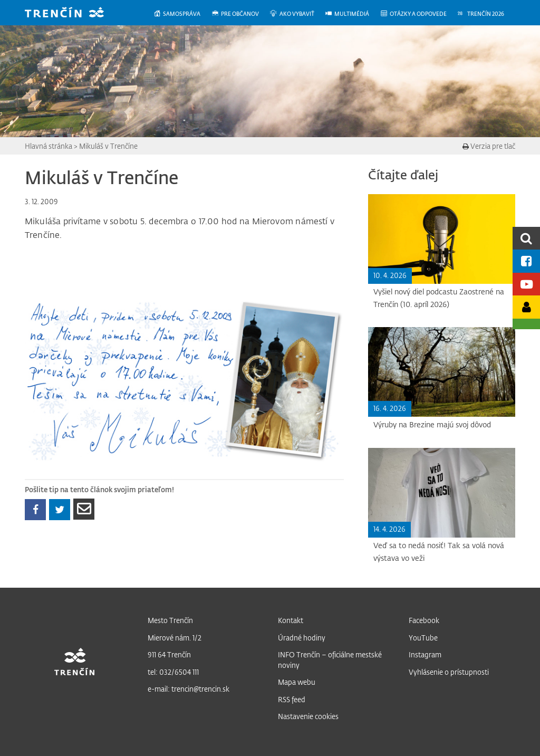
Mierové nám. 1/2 (175, 638)
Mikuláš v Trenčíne (108, 146)
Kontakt (291, 620)
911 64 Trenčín (169, 654)
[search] (526, 238)
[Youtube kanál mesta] (526, 284)
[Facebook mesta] (526, 261)
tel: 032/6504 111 (173, 672)
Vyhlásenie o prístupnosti (449, 672)
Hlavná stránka (49, 146)
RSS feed (292, 699)
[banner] (72, 13)
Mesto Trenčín (170, 620)
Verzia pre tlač (489, 146)
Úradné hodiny (302, 638)
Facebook (424, 620)
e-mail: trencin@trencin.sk (189, 689)
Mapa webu (297, 682)
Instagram (425, 654)
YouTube (423, 638)
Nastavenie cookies (308, 716)
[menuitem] (182, 14)
